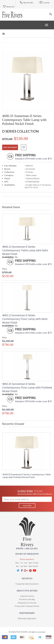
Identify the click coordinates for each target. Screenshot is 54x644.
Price (4, 269)
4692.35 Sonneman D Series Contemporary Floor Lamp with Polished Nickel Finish (27, 387)
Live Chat (44, 3)
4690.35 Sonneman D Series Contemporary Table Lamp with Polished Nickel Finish (27, 476)
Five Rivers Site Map (27, 599)
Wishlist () (9, 7)
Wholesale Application (27, 618)
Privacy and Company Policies (27, 606)
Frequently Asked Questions (27, 584)
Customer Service (27, 596)
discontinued (10, 147)
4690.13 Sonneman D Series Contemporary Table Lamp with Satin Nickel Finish (25, 250)
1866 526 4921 (27, 3)
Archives (27, 578)
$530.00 (21, 138)
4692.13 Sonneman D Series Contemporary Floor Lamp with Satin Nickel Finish (25, 319)
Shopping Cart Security (27, 603)
